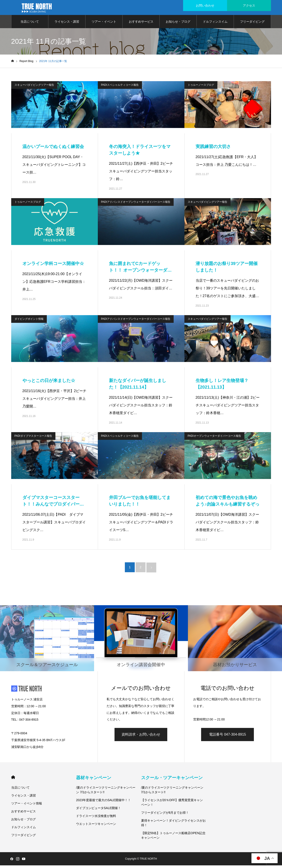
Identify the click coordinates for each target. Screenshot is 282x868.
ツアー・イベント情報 (104, 27)
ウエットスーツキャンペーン (96, 826)
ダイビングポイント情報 (29, 322)
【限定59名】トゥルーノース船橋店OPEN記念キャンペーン (173, 838)
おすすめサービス (141, 24)
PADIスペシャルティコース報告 (120, 88)
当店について (30, 24)
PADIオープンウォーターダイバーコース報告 (214, 439)
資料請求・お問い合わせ (141, 737)
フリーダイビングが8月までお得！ (165, 815)
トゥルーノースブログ (201, 88)
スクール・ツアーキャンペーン (172, 780)
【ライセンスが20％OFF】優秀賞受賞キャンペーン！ (172, 805)
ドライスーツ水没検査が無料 (96, 819)
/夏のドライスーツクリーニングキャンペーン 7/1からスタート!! (106, 792)
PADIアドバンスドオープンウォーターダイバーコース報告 (136, 205)
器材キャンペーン (94, 780)
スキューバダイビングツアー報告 (34, 88)
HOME (13, 780)
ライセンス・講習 (67, 24)
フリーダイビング (252, 24)
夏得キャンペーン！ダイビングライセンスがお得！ (173, 825)
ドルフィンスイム (215, 24)
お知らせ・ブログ (178, 24)
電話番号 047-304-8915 (227, 737)
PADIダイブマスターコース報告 (33, 439)
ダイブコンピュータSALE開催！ (98, 811)
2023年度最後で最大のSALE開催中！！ (103, 803)
